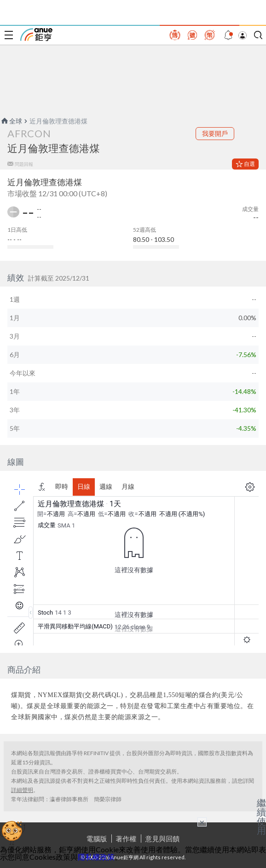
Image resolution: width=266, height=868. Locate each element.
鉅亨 (36, 35)
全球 (11, 121)
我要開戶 (215, 133)
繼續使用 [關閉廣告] (261, 816)
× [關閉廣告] (202, 822)
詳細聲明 (22, 790)
